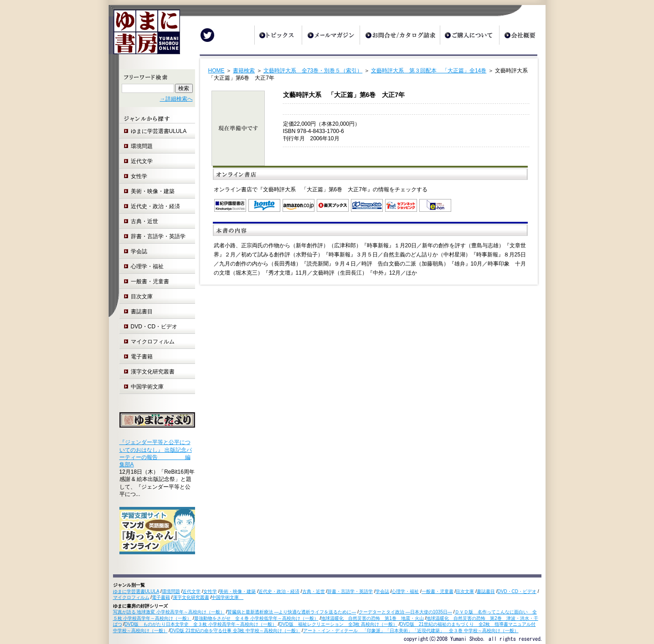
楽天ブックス (333, 205)
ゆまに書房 (144, 35)
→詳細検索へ (176, 99)
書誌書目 (142, 312)
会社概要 (522, 35)
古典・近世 (144, 221)
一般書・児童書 (150, 281)
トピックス (278, 35)
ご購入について (469, 35)
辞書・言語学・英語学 (158, 236)
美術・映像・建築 (153, 191)
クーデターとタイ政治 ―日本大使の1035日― (405, 612)
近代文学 (142, 161)
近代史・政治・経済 (155, 206)
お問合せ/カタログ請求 (400, 35)
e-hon (435, 205)
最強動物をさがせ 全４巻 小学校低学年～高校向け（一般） (256, 618)
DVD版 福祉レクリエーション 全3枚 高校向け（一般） (338, 624)
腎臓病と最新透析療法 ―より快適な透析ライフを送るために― (292, 612)
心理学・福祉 (147, 266)
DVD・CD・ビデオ (154, 327)
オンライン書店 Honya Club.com (367, 205)
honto (264, 205)
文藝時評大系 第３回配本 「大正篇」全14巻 (429, 71)
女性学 (139, 176)
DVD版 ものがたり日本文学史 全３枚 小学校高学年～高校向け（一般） (201, 624)
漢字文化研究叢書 (153, 372)
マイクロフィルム (153, 342)
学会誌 (139, 251)
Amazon (299, 205)
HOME (216, 71)
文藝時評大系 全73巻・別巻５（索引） (313, 71)
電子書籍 (142, 357)
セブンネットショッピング (401, 205)
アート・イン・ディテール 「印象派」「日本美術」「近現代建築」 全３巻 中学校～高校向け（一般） (411, 631)
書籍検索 (244, 71)
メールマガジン (331, 35)
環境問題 (142, 146)
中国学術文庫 (150, 387)
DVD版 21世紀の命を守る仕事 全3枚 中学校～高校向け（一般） (235, 631)
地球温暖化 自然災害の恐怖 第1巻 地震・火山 (372, 618)
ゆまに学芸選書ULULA (159, 131)
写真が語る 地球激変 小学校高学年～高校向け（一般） (169, 612)
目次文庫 (142, 296)
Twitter (207, 35)
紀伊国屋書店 (230, 205)
